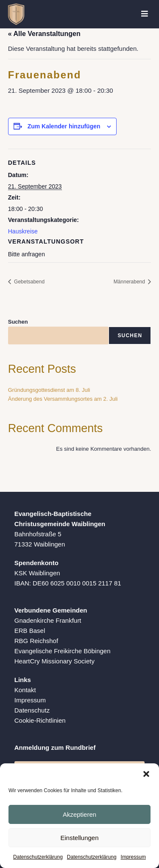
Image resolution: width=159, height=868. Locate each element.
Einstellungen (79, 838)
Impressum (133, 857)
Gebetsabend (29, 282)
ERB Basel (30, 631)
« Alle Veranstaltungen (44, 34)
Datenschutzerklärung (38, 857)
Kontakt (25, 690)
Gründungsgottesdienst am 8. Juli (49, 390)
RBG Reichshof (36, 641)
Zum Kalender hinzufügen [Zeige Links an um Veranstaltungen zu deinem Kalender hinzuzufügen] (64, 126)
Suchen (18, 322)
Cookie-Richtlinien (40, 720)
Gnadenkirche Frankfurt (48, 620)
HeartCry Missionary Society (54, 661)
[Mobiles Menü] (145, 14)
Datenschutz (32, 710)
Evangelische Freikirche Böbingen (63, 651)
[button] (146, 774)
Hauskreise (23, 231)
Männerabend (130, 282)
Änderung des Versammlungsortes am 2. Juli (63, 399)
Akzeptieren (79, 814)
